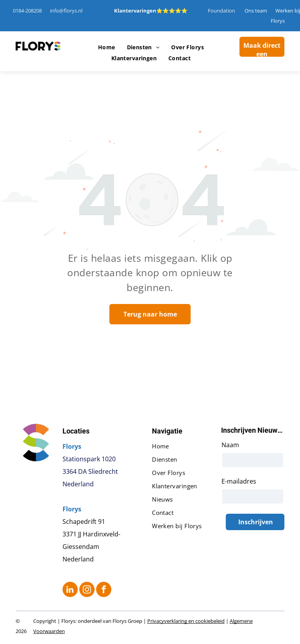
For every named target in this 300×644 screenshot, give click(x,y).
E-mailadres (239, 481)
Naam (230, 445)
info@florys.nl (66, 11)
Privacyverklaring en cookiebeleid (186, 621)
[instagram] (87, 590)
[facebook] (104, 590)
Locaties (76, 431)
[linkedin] (70, 590)
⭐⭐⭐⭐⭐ (172, 11)
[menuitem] (107, 47)
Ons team (256, 11)
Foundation (221, 11)
